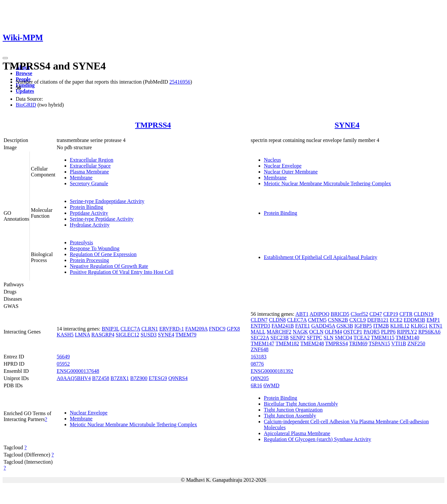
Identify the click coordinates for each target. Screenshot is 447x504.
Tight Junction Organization (293, 410)
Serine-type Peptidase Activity (102, 219)
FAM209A (196, 329)
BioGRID (26, 105)
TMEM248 (312, 343)
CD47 (376, 314)
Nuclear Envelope (283, 166)
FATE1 (303, 326)
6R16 (256, 385)
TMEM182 (287, 343)
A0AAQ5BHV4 (74, 378)
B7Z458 (101, 378)
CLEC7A (130, 329)
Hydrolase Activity (90, 225)
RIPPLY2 (407, 332)
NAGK (300, 332)
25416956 (180, 82)
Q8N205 (260, 378)
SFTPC (314, 338)
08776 (257, 364)
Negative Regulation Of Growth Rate (109, 266)
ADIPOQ (320, 314)
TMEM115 (383, 338)
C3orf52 (359, 314)
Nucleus (272, 160)
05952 (63, 364)
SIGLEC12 (127, 335)
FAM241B (283, 326)
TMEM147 (262, 343)
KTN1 (436, 326)
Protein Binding (87, 207)
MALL (258, 332)
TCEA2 (362, 338)
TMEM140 (407, 338)
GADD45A (323, 326)
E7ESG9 (158, 378)
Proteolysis (81, 242)
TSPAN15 (379, 343)
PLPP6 (388, 332)
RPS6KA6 (430, 332)
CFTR (406, 314)
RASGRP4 (103, 335)
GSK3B (345, 326)
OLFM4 (333, 332)
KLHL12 (400, 326)
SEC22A (260, 338)
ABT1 (302, 314)
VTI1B (399, 343)
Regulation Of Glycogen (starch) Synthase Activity (317, 439)
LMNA (82, 335)
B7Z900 (139, 378)
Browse (24, 73)
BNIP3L (110, 329)
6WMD (272, 385)
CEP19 (390, 314)
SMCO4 (344, 338)
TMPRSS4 (153, 125)
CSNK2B (338, 320)
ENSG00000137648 (78, 371)
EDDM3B (415, 320)
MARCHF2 (279, 332)
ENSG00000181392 (272, 371)
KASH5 (65, 335)
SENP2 (298, 338)
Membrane (81, 178)
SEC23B (280, 338)
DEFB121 (378, 320)
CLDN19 (424, 314)
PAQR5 (371, 332)
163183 (259, 357)
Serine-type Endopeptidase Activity (107, 201)
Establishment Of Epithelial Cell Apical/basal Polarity (321, 257)
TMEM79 (186, 335)
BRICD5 (340, 314)
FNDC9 (217, 329)
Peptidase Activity (89, 213)
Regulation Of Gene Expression (103, 254)
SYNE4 (347, 125)
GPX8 (233, 329)
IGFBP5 (363, 326)
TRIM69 (358, 343)
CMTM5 (317, 320)
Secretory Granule (89, 183)
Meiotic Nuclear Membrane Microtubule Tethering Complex (327, 183)
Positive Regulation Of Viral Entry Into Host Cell (122, 272)
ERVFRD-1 (172, 329)
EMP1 (433, 320)
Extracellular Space (90, 166)
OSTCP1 (353, 332)
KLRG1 (419, 326)
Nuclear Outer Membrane (291, 172)
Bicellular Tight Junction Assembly (301, 404)
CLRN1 (150, 329)
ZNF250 (416, 343)
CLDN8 (278, 320)
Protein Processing (89, 260)
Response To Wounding (95, 248)
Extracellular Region (92, 160)
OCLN (317, 332)
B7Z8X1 (120, 378)
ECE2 (396, 320)
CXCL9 (358, 320)
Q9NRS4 (178, 378)
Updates (25, 91)
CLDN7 (259, 320)
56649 (63, 357)
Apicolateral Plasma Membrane (297, 433)
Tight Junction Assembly (290, 416)
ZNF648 (260, 349)
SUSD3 (149, 335)
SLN (328, 338)
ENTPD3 (261, 326)
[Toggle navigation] (5, 58)
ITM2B (381, 326)
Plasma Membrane (89, 172)
